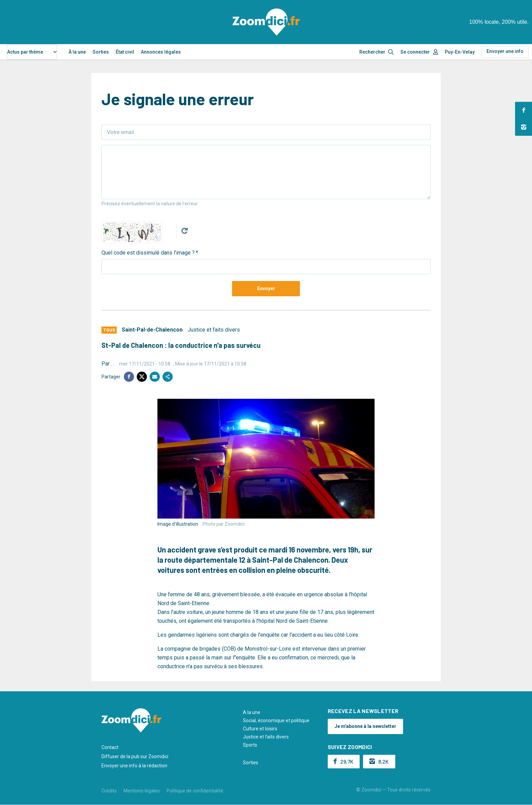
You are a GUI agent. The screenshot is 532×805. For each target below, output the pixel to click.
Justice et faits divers (214, 330)
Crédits (109, 791)
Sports (250, 745)
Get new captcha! (185, 231)
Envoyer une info (505, 51)
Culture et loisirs (260, 729)
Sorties (101, 52)
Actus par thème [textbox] (25, 52)
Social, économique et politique (276, 720)
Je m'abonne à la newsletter (365, 726)
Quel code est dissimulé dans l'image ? (148, 253)
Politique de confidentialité (195, 791)
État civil (125, 52)
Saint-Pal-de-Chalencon (152, 330)
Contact (110, 747)
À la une (77, 52)
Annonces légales (161, 52)
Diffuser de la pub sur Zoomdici (135, 756)
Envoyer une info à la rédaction (134, 766)
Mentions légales (142, 791)
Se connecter (415, 52)
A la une (252, 712)
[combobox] (32, 52)
